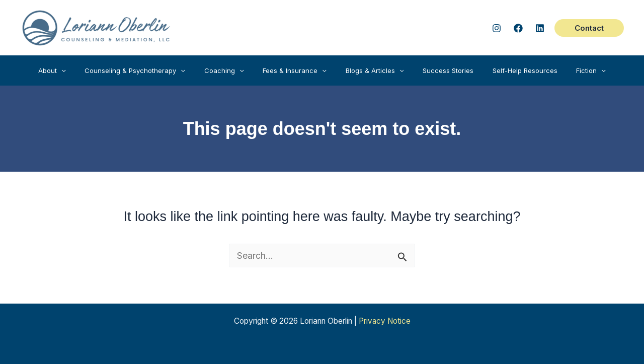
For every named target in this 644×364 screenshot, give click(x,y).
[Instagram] (497, 28)
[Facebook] (518, 28)
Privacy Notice (385, 321)
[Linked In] (540, 28)
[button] (589, 28)
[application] (82, 70)
